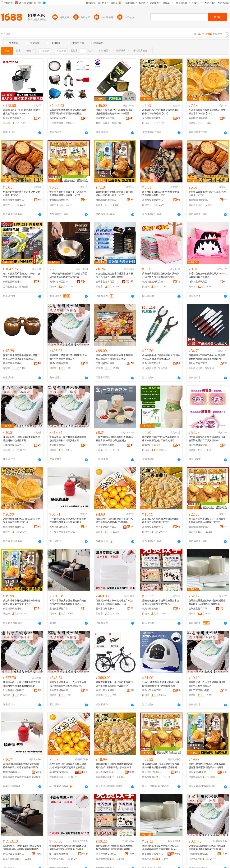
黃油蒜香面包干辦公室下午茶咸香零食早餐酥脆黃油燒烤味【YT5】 (68, 194)
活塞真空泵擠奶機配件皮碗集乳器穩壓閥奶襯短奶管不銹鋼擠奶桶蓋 (68, 112)
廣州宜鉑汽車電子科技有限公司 (14, 118)
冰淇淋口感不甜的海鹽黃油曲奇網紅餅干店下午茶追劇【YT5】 (161, 112)
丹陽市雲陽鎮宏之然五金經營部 (14, 445)
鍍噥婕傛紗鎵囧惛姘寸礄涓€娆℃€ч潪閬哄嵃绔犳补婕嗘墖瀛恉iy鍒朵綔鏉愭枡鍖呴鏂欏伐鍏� (68, 848)
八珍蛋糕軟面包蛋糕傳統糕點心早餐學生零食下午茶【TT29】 (21, 521)
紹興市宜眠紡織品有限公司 (199, 282)
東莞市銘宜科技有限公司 (106, 118)
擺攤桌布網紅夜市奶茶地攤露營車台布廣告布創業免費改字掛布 (161, 602)
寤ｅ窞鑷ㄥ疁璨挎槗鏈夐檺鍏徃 (153, 854)
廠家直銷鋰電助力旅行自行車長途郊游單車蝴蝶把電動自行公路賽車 (114, 684)
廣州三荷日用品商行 (199, 690)
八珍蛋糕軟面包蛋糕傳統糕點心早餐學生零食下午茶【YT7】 (207, 112)
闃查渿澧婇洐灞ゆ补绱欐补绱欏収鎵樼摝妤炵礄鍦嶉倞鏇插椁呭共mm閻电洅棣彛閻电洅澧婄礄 (161, 848)
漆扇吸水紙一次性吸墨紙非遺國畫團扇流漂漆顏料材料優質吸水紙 (68, 439)
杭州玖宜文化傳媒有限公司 (106, 690)
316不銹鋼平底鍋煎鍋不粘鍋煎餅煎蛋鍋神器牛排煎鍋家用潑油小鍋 (68, 275)
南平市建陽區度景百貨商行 (106, 527)
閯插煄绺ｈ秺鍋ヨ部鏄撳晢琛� (199, 854)
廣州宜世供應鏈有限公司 (14, 363)
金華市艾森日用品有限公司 (106, 282)
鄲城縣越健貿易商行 (13, 690)
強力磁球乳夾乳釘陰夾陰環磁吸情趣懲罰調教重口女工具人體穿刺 (207, 439)
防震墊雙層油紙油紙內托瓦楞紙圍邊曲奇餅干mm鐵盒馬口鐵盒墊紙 (207, 602)
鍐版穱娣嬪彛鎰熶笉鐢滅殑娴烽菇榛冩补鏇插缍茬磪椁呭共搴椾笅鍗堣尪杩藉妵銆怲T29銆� (115, 766)
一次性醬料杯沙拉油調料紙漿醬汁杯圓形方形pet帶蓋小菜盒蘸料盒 (114, 439)
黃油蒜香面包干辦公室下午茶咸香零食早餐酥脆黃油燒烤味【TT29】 (207, 521)
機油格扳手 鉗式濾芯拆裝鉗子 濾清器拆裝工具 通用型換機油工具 (161, 357)
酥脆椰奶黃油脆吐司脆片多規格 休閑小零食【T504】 (22, 194)
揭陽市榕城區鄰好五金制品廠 (60, 282)
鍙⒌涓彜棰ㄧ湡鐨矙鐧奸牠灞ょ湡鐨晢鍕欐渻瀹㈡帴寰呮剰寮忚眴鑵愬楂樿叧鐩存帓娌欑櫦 (22, 848)
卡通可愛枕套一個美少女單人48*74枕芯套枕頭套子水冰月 (208, 275)
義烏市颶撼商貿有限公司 (153, 609)
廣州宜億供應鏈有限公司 (14, 282)
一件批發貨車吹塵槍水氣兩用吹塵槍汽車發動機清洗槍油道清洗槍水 (68, 521)
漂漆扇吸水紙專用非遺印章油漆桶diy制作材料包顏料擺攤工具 (68, 357)
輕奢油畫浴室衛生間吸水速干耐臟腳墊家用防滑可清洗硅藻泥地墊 (114, 357)
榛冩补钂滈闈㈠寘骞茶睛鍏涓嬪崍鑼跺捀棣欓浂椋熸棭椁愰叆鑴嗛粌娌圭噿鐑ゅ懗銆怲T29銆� (161, 766)
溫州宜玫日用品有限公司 (60, 527)
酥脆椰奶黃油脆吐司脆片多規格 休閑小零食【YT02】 (207, 194)
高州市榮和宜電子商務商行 (60, 118)
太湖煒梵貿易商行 (59, 445)
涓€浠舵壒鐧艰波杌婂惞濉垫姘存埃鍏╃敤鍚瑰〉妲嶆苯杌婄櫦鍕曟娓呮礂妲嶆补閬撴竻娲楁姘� (22, 766)
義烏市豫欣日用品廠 (153, 282)
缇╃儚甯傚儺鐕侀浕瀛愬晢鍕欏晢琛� (60, 854)
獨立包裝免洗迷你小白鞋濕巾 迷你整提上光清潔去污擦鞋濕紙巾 (115, 275)
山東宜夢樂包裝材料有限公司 (106, 445)
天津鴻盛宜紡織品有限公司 (106, 363)
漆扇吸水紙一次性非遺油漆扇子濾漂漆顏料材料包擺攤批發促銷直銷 (21, 684)
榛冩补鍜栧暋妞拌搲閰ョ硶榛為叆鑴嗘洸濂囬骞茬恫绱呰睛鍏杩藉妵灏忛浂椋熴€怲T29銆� (207, 766)
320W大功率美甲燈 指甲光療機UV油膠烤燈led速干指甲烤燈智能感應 (161, 684)
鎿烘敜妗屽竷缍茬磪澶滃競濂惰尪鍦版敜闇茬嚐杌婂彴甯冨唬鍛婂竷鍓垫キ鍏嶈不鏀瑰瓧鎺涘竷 (114, 848)
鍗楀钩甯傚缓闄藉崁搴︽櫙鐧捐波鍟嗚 (60, 772)
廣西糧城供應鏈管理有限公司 (153, 118)
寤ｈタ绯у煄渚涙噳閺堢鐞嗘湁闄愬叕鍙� (106, 772)
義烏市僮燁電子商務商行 (106, 609)
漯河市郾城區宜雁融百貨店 (199, 445)
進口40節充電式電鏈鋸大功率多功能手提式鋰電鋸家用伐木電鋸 (21, 275)
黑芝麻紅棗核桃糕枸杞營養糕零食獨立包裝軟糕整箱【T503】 (161, 194)
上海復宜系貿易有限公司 (60, 609)
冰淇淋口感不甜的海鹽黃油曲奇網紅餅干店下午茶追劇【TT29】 (161, 521)
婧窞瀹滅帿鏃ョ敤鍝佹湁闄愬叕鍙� (14, 772)
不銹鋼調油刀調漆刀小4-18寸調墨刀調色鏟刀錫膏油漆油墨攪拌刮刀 (207, 357)
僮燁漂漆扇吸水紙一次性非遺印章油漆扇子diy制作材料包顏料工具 (114, 602)
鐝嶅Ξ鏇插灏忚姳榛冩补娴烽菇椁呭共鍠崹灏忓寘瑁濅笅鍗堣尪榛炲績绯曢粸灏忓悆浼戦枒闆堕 (68, 766)
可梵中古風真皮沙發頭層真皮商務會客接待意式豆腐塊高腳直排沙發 (68, 602)
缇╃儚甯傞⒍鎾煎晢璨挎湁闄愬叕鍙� (106, 854)
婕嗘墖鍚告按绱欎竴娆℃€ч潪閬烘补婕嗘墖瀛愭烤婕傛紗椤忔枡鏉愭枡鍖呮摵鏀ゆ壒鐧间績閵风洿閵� (207, 848)
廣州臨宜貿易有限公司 (199, 609)
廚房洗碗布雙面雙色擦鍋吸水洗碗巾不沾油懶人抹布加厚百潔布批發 (161, 275)
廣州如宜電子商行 (198, 363)
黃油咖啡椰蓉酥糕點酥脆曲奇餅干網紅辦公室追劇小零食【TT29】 (21, 602)
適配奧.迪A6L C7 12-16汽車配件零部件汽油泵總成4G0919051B (22, 112)
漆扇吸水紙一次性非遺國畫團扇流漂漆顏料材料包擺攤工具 (21, 439)
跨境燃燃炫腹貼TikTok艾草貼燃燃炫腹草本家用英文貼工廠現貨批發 (161, 439)
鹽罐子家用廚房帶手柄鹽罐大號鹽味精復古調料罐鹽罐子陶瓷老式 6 (21, 357)
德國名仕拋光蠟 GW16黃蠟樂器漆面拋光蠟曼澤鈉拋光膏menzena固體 (114, 112)
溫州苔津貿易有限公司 (60, 690)
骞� (38, 772)
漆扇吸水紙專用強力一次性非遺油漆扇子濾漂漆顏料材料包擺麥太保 (68, 684)
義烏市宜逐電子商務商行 (153, 690)
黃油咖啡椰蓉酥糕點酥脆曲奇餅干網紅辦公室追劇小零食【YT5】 (114, 194)
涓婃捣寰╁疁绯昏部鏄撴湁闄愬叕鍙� (14, 854)
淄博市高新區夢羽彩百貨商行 (60, 363)
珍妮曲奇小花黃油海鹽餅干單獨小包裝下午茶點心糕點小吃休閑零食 (114, 521)
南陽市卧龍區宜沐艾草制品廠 (153, 445)
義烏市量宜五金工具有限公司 (153, 363)
